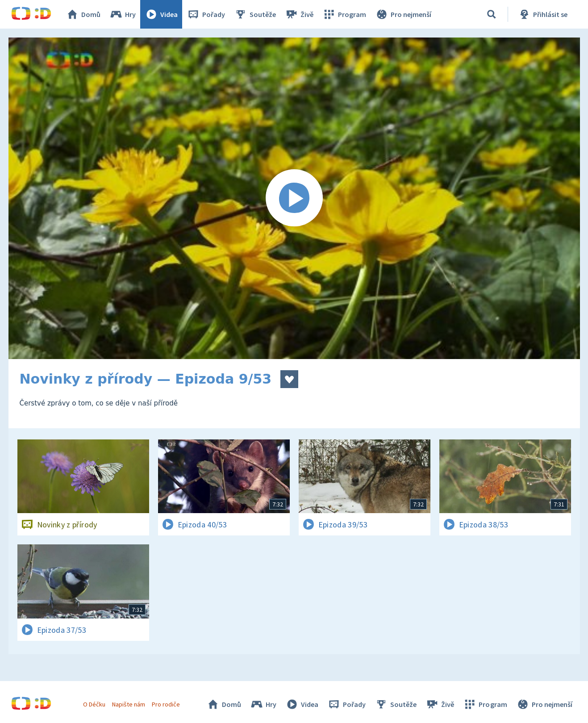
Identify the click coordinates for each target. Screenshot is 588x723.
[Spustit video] (294, 198)
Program (344, 14)
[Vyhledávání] (492, 14)
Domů (83, 14)
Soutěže (255, 14)
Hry (123, 14)
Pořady (206, 14)
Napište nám (129, 704)
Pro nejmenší (403, 14)
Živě (299, 14)
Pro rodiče (166, 704)
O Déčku (94, 704)
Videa (161, 14)
